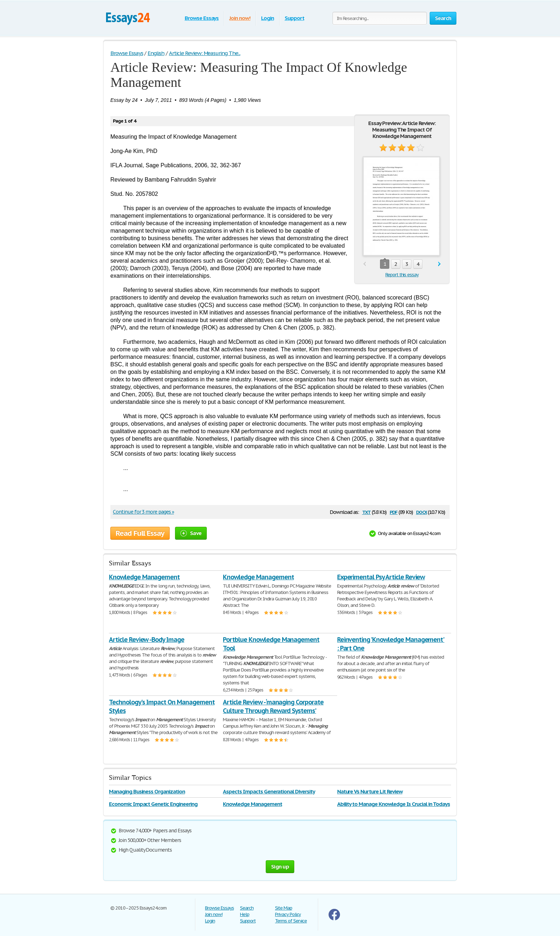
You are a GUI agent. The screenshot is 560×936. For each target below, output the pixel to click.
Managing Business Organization (147, 791)
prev (364, 264)
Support (294, 18)
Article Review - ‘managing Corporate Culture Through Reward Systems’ (273, 706)
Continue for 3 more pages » (143, 512)
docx (422, 512)
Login (267, 18)
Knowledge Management (144, 577)
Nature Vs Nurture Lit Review (370, 791)
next (439, 264)
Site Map (284, 908)
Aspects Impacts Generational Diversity (269, 791)
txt (366, 512)
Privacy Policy (288, 914)
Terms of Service (291, 921)
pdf (394, 512)
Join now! (240, 18)
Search (247, 908)
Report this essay (402, 275)
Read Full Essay (140, 533)
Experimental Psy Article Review (381, 577)
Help (245, 914)
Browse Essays (202, 18)
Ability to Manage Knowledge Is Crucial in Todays (394, 804)
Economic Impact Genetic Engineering (153, 804)
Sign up (280, 866)
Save (191, 533)
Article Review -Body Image (147, 640)
